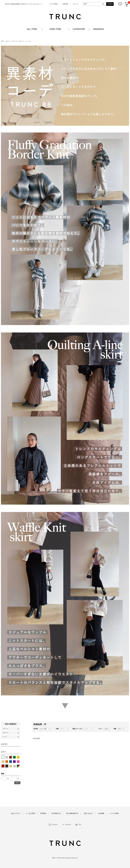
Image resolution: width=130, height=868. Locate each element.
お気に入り (120, 4)
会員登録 (65, 4)
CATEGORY (79, 29)
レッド (28, 41)
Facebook (68, 825)
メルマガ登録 (53, 4)
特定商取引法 (56, 813)
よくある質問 (30, 813)
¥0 (127, 6)
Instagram (55, 825)
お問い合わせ (88, 813)
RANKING (99, 29)
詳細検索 (110, 4)
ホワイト (22, 41)
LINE (80, 825)
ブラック (15, 41)
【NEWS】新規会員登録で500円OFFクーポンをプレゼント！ (24, 4)
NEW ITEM (55, 29)
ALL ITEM (32, 29)
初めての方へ (16, 813)
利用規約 (43, 813)
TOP (2, 41)
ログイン (76, 4)
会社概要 (101, 813)
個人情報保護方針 (72, 813)
